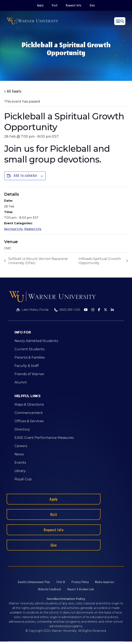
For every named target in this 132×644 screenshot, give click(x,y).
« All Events (13, 91)
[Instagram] (93, 310)
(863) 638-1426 (70, 310)
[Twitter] (105, 310)
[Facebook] (99, 310)
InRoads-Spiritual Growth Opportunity (100, 261)
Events (20, 463)
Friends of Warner (29, 374)
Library (20, 471)
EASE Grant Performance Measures (44, 438)
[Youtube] (86, 310)
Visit (55, 5)
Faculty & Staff (27, 366)
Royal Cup (23, 479)
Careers (21, 446)
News (19, 454)
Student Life (33, 229)
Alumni (21, 382)
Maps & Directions (29, 404)
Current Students (29, 349)
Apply (40, 5)
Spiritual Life (13, 229)
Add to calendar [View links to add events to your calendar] (26, 175)
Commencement (29, 413)
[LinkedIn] (112, 310)
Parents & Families (30, 357)
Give (92, 5)
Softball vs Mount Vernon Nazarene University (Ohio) (38, 261)
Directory (22, 429)
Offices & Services (29, 421)
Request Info (74, 5)
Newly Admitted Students (36, 341)
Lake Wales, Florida (35, 310)
